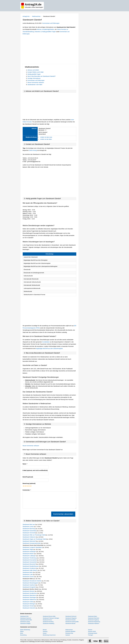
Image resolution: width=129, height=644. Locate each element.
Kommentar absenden (63, 514)
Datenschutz (37, 640)
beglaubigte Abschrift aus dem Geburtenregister (49, 349)
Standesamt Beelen (28, 554)
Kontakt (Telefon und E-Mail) (36, 72)
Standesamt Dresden (71, 620)
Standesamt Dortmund (71, 616)
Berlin (22, 633)
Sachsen (90, 630)
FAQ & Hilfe (23, 640)
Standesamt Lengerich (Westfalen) (33, 547)
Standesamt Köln (24, 616)
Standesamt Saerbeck (29, 585)
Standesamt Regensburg (94, 622)
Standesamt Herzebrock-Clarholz (32, 581)
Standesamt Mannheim (94, 618)
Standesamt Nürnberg (48, 622)
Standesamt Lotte (28, 575)
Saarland (68, 635)
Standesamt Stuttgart (25, 623)
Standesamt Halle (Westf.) (30, 570)
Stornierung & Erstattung (60, 640)
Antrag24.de (26, 16)
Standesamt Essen (47, 620)
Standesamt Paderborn (94, 623)
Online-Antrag (33, 150)
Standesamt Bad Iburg (29, 529)
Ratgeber (82, 640)
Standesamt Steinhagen (30, 597)
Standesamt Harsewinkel (30, 562)
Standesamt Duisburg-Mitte (72, 622)
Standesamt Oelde (28, 602)
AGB (51, 640)
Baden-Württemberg (25, 630)
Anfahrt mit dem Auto (46, 137)
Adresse (39, 29)
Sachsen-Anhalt (92, 631)
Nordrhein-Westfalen (70, 631)
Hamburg (45, 631)
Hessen (45, 633)
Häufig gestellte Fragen (34, 74)
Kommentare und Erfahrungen (51, 23)
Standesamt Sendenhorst (30, 593)
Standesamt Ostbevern (29, 537)
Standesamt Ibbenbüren (30, 595)
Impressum (30, 640)
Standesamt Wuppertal (71, 618)
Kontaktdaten (46, 342)
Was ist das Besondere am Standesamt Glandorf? (42, 76)
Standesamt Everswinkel (30, 560)
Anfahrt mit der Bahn (46, 139)
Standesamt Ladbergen (29, 556)
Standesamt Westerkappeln (31, 583)
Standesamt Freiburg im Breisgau (51, 618)
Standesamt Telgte (28, 549)
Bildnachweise (45, 640)
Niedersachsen (36, 16)
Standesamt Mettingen (29, 604)
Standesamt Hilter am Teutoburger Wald (34, 535)
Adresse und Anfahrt (33, 70)
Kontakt (69, 640)
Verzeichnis (75, 640)
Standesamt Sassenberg (30, 531)
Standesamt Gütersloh (29, 608)
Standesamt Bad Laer (29, 524)
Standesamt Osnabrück (29, 568)
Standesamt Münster (29, 591)
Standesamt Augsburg (93, 620)
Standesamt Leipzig (25, 622)
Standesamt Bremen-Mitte (49, 616)
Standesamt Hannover (26, 618)
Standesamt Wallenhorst (30, 600)
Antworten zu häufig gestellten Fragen (45, 32)
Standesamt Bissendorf (29, 564)
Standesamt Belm (28, 572)
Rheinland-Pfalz (69, 633)
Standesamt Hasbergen (29, 552)
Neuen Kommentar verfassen (36, 82)
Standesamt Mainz (92, 616)
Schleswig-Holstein (93, 633)
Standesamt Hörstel (28, 606)
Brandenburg (23, 635)
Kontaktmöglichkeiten (48, 29)
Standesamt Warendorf (29, 541)
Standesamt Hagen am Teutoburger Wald (34, 539)
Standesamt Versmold (29, 533)
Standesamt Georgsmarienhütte (32, 543)
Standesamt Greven (28, 577)
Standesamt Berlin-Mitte (26, 620)
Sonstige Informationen (34, 78)
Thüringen (90, 635)
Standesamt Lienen (28, 527)
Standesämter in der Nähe (35, 85)
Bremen (45, 630)
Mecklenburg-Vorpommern (49, 635)
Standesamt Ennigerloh (29, 587)
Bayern (22, 631)
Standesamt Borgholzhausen (31, 566)
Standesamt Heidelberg (49, 623)
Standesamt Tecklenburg (30, 558)
